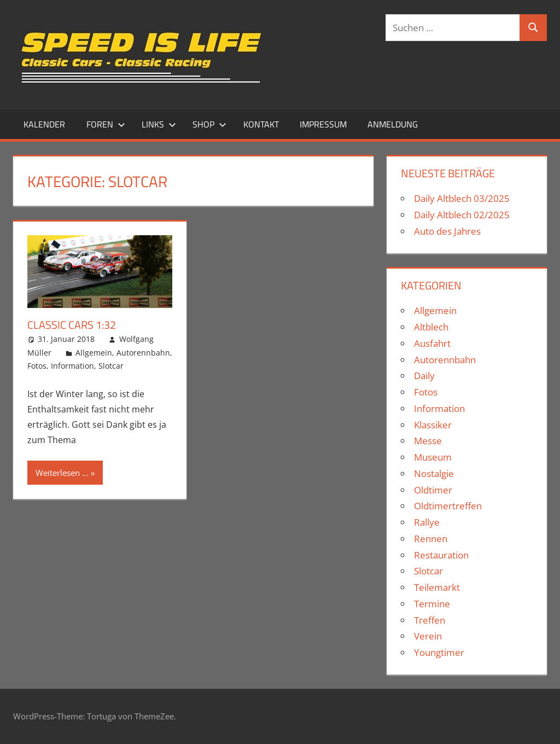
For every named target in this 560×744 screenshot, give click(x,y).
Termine (432, 604)
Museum (433, 457)
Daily (424, 376)
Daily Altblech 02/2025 (462, 215)
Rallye (427, 522)
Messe (428, 441)
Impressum (323, 124)
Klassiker (433, 425)
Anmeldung (393, 124)
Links (159, 124)
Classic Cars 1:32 (72, 325)
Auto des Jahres (447, 231)
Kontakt (261, 124)
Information (72, 366)
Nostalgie (434, 473)
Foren (106, 124)
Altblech (431, 327)
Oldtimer (433, 490)
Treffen (430, 620)
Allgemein (94, 353)
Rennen (431, 539)
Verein (428, 636)
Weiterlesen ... (62, 473)
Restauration (441, 555)
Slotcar (111, 366)
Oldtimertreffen (448, 506)
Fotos (37, 366)
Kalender (44, 124)
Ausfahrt (432, 343)
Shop (209, 124)
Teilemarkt (437, 587)
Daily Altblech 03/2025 (462, 198)
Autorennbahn (143, 353)
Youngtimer (439, 652)
